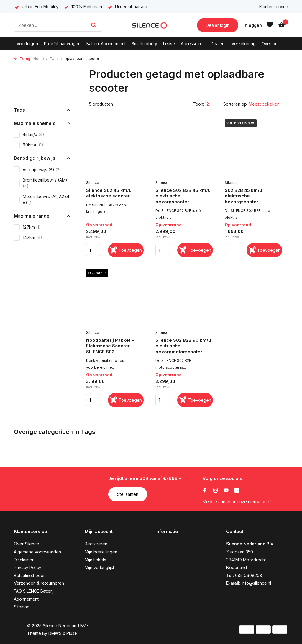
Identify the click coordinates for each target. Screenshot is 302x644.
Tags (56, 59)
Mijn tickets (95, 560)
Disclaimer (24, 560)
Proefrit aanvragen (62, 44)
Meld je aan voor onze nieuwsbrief (237, 502)
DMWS (55, 633)
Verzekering (244, 44)
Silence (93, 183)
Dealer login (218, 25)
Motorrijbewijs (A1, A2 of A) (42, 200)
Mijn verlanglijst (99, 567)
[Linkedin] (237, 491)
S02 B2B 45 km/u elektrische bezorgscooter (243, 196)
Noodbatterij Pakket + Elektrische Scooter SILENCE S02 (110, 346)
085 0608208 (249, 575)
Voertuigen (27, 44)
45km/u (29, 135)
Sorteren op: (235, 104)
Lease (169, 44)
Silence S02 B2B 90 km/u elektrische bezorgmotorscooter (183, 346)
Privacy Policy (28, 567)
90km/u (29, 145)
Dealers (218, 44)
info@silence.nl (256, 583)
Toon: (198, 104)
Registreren (96, 544)
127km (27, 227)
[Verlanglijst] (270, 25)
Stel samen (128, 494)
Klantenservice (274, 7)
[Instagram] (216, 491)
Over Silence (27, 544)
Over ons (271, 44)
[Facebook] (205, 491)
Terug (22, 59)
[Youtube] (226, 491)
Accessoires (193, 44)
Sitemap (22, 607)
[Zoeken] (58, 25)
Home (41, 59)
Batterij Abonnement (106, 44)
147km (28, 238)
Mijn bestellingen (101, 552)
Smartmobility (144, 44)
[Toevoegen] (126, 250)
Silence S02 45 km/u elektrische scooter (109, 193)
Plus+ (72, 633)
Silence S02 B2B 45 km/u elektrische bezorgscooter (183, 196)
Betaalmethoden (30, 575)
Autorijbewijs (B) (37, 169)
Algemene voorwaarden (37, 552)
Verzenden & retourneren (39, 583)
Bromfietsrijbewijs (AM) (41, 183)
